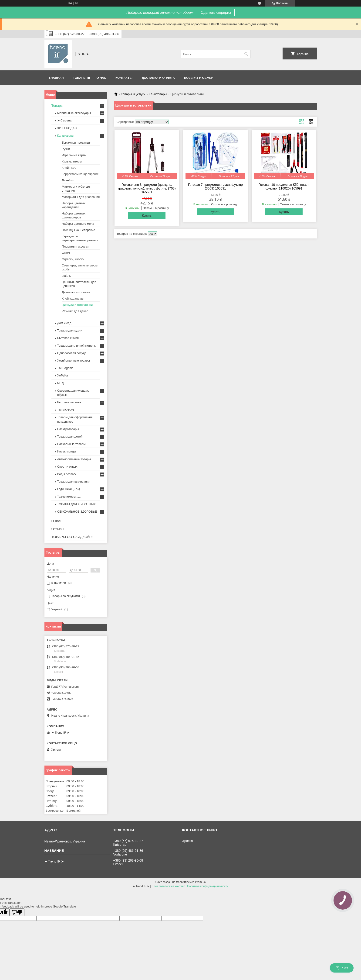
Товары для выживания (74, 481)
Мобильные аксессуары (74, 113)
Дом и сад (64, 323)
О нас (101, 78)
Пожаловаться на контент (168, 886)
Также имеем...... (69, 497)
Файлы (67, 276)
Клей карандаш (73, 298)
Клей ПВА (69, 168)
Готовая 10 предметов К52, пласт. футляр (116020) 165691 (284, 186)
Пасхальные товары (71, 444)
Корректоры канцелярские (80, 174)
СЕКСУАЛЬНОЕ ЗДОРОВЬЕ (77, 512)
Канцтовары (158, 94)
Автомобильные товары (74, 459)
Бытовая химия (68, 338)
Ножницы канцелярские (79, 230)
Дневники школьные (76, 292)
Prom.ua (200, 882)
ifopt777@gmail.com (65, 687)
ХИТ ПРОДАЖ (67, 128)
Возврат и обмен (199, 78)
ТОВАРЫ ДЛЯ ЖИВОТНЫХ (77, 504)
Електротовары (68, 429)
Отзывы (58, 529)
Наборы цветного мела (78, 224)
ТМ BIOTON (66, 410)
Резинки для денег (75, 311)
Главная (56, 78)
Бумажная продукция (77, 143)
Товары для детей (70, 437)
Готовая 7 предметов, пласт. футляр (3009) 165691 (215, 186)
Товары (80, 78)
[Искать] (246, 54)
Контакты (124, 78)
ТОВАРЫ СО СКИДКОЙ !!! (73, 537)
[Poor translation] (17, 912)
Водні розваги (67, 474)
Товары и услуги (133, 94)
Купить (147, 216)
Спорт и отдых (67, 467)
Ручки (66, 149)
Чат (342, 968)
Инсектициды (67, 451)
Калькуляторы (72, 161)
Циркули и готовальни (77, 305)
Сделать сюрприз (216, 12)
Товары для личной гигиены (77, 346)
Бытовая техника (69, 402)
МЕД (61, 383)
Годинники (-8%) (69, 489)
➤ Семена (64, 120)
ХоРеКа (63, 375)
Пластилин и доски (75, 247)
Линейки (68, 180)
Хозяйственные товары (74, 361)
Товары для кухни (70, 330)
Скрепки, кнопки (73, 259)
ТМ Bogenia (65, 368)
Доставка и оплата (158, 78)
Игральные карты (74, 155)
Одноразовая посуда (72, 353)
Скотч (66, 253)
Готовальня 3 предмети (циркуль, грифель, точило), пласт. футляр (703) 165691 (147, 188)
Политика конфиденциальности (208, 886)
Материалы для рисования (81, 197)
